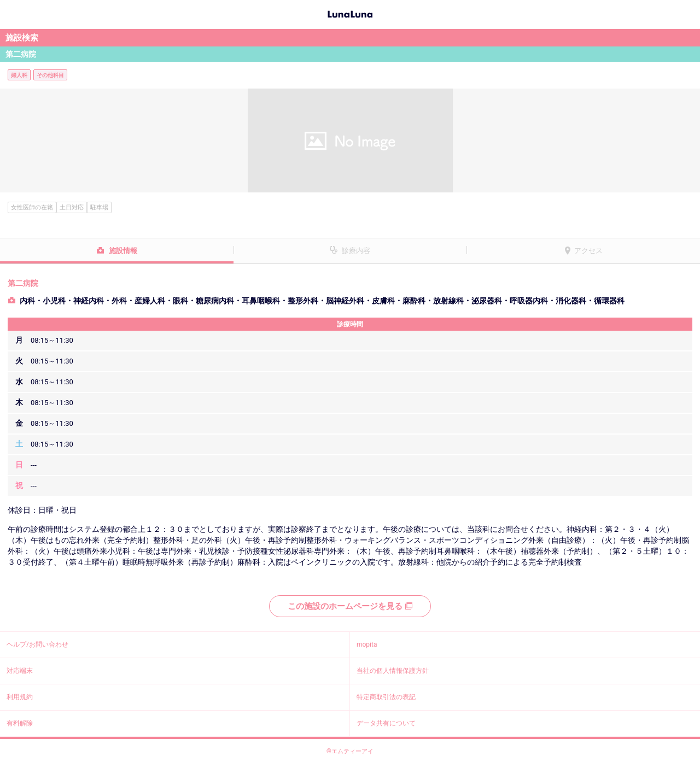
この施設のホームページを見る (350, 606)
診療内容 (356, 251)
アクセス (588, 251)
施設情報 (123, 251)
